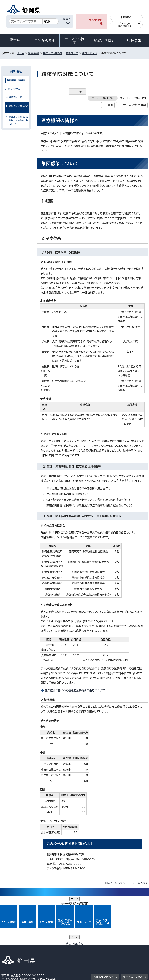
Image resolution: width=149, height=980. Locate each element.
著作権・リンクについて (17, 948)
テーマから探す (74, 41)
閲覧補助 (126, 17)
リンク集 (87, 952)
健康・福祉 (34, 53)
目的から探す (45, 41)
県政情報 (134, 41)
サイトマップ (110, 952)
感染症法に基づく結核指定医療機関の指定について (75, 690)
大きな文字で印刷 (134, 105)
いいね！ (80, 92)
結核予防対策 (89, 53)
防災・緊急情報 (96, 22)
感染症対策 (72, 53)
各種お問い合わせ (103, 928)
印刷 (110, 105)
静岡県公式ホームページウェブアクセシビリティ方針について (38, 952)
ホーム (15, 39)
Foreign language (125, 25)
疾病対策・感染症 (53, 53)
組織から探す (104, 41)
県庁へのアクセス (133, 928)
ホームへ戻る (140, 883)
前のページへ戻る (115, 883)
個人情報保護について (54, 948)
